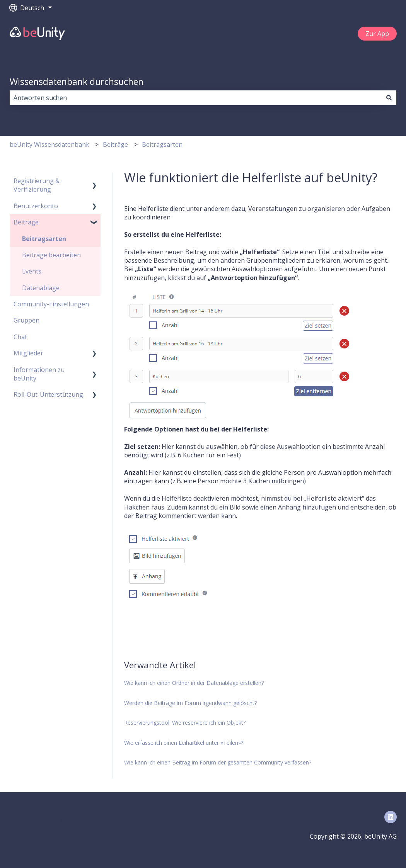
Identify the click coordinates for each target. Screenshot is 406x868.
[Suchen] (389, 98)
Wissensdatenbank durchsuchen (77, 82)
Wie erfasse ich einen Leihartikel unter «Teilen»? (184, 743)
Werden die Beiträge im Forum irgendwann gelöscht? (190, 703)
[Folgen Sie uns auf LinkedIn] (391, 817)
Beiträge (115, 144)
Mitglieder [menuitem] (28, 353)
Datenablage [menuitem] (41, 288)
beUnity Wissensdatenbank (49, 144)
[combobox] (196, 98)
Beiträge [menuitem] (26, 222)
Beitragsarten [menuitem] (44, 239)
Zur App (377, 34)
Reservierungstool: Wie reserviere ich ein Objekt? (185, 723)
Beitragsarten (162, 144)
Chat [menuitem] (20, 337)
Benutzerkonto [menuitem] (36, 206)
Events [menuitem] (32, 271)
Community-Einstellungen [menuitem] (51, 304)
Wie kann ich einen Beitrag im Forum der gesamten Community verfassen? (218, 762)
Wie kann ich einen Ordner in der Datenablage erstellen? (194, 683)
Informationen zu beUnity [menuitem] (39, 374)
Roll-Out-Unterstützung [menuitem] (48, 394)
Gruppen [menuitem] (26, 320)
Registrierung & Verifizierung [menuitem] (37, 185)
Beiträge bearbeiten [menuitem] (51, 255)
